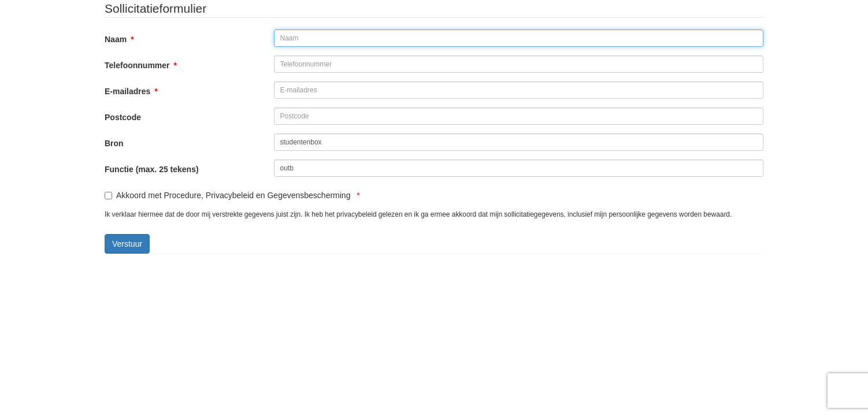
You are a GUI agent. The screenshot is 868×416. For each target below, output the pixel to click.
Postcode (123, 117)
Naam (119, 39)
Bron (114, 143)
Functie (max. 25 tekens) (152, 169)
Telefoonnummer (141, 65)
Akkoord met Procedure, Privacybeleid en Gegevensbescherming (232, 195)
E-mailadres (131, 91)
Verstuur (127, 244)
